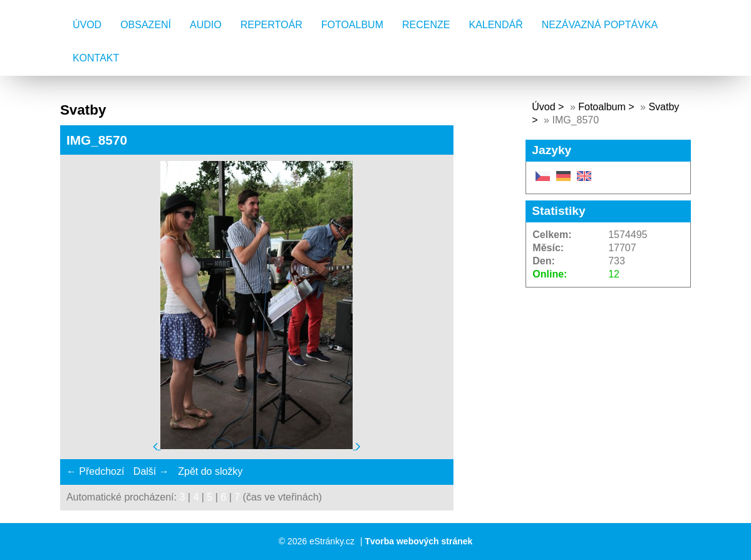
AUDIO (206, 25)
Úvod (87, 25)
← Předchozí (95, 471)
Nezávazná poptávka (600, 25)
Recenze (426, 25)
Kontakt (96, 58)
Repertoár (272, 25)
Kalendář (495, 25)
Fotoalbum (352, 25)
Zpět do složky (210, 471)
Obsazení (146, 25)
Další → (151, 471)
